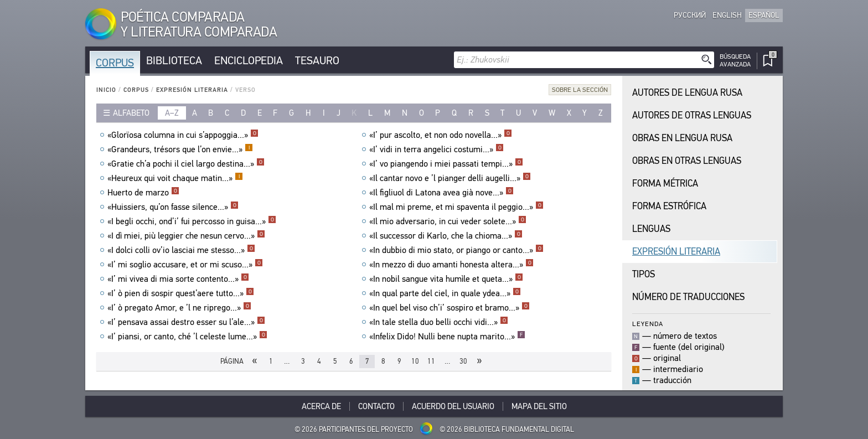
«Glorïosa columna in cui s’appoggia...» (183, 135)
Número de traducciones (688, 297)
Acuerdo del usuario (453, 406)
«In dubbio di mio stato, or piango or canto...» (456, 250)
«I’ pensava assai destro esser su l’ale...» (186, 322)
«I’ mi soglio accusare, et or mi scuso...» (185, 265)
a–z (172, 113)
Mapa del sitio (539, 406)
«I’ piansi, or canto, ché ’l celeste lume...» (187, 337)
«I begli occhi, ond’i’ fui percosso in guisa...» (192, 221)
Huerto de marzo (143, 193)
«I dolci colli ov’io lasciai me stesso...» (181, 250)
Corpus (115, 63)
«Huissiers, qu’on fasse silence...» (173, 207)
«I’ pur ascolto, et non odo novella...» (441, 135)
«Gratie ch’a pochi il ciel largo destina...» (186, 164)
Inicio (106, 90)
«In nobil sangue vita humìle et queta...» (446, 279)
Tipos (644, 274)
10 (415, 361)
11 (431, 361)
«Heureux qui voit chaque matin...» (175, 178)
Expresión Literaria (192, 90)
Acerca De (321, 406)
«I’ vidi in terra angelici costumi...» (436, 149)
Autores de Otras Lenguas (692, 115)
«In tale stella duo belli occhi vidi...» (439, 322)
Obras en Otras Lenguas (687, 161)
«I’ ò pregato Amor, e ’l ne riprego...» (179, 308)
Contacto (376, 406)
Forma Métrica (665, 184)
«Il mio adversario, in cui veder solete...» (448, 221)
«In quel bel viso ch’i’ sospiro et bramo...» (449, 308)
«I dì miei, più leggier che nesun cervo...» (186, 236)
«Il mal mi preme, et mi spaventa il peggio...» (456, 207)
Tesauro (317, 61)
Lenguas (651, 229)
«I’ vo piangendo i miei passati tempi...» (446, 164)
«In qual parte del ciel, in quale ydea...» (445, 293)
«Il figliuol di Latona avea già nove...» (441, 193)
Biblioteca (174, 61)
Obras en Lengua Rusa (682, 138)
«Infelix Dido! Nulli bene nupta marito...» (447, 337)
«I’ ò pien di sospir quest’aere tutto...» (181, 293)
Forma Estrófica (669, 206)
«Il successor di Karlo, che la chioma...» (446, 236)
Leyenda (648, 324)
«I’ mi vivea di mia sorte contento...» (178, 279)
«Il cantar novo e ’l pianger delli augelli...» (450, 178)
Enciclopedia (249, 61)
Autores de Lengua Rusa (687, 93)
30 (463, 361)
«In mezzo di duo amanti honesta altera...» (451, 265)
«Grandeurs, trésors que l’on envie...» (180, 149)
